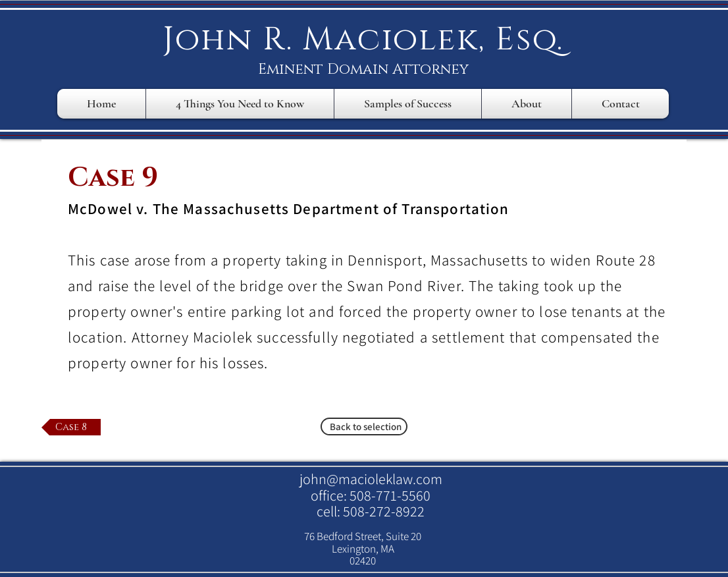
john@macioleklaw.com (371, 479)
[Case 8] (71, 427)
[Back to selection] (364, 426)
